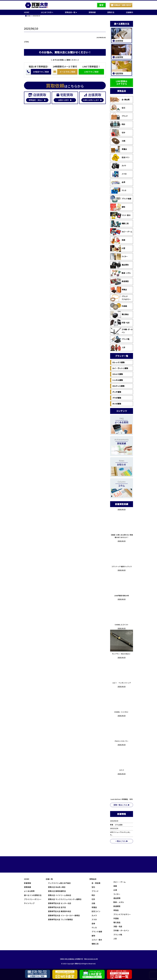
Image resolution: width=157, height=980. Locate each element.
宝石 (118, 108)
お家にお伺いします (92, 100)
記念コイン (120, 158)
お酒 (118, 248)
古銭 (118, 141)
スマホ (118, 174)
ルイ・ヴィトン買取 (120, 368)
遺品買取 (119, 265)
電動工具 (119, 224)
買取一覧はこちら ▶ (122, 805)
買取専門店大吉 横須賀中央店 (60, 911)
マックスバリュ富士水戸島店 (59, 883)
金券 (118, 182)
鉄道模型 (119, 281)
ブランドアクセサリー (120, 298)
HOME (27, 12)
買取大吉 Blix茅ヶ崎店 (57, 887)
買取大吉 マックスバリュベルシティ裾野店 (65, 899)
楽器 (118, 240)
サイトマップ (29, 903)
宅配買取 (119, 73)
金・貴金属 (120, 100)
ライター (119, 257)
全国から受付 (65, 100)
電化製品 (119, 315)
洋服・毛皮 (120, 323)
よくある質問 (29, 891)
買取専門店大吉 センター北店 (60, 903)
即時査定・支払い (37, 100)
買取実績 (92, 12)
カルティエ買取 (118, 386)
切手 (118, 133)
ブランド (119, 116)
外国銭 (119, 306)
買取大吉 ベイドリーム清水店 (60, 895)
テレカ (118, 191)
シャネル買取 (118, 380)
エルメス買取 (118, 374)
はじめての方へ (47, 12)
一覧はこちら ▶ (122, 841)
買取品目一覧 (71, 12)
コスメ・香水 (120, 215)
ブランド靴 (120, 339)
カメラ (118, 166)
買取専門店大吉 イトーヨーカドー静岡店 (64, 915)
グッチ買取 (117, 392)
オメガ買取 (117, 404)
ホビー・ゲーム (121, 232)
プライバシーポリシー (33, 899)
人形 (118, 348)
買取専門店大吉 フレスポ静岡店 (60, 919)
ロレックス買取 (118, 362)
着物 (118, 207)
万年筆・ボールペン (121, 331)
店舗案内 (130, 12)
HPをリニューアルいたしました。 (120, 833)
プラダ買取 (117, 398)
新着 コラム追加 (117, 825)
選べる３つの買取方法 (33, 895)
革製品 (119, 290)
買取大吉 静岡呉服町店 (57, 891)
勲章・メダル (120, 273)
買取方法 (111, 12)
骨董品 (119, 149)
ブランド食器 (121, 199)
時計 (118, 124)
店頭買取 (119, 41)
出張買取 (119, 57)
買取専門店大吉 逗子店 (57, 907)
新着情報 (27, 883)
